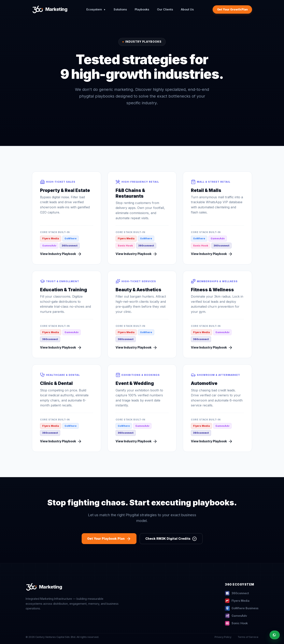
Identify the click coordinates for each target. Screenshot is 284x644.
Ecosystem (96, 9)
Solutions (120, 9)
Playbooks (142, 9)
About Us (187, 9)
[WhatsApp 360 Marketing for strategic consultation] (275, 635)
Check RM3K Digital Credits (171, 539)
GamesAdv (236, 616)
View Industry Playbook (61, 254)
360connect (237, 593)
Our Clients (165, 9)
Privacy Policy (223, 637)
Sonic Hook (236, 623)
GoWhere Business (242, 608)
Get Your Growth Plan (232, 9)
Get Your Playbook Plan (109, 539)
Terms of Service (248, 637)
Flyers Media (237, 601)
